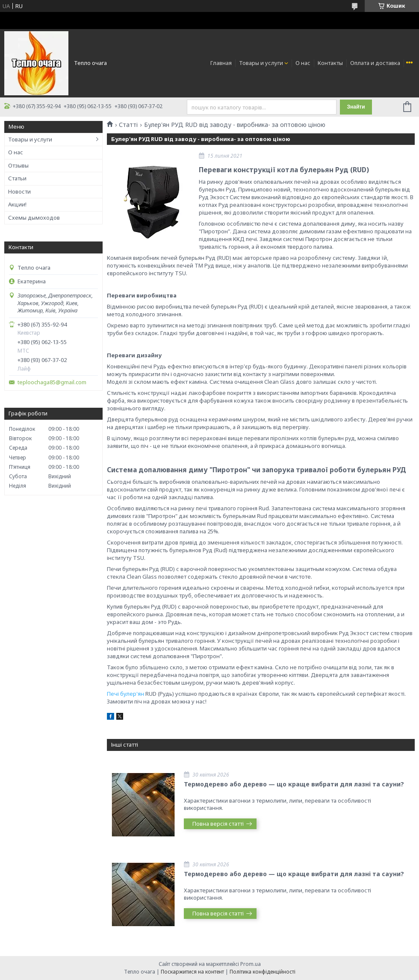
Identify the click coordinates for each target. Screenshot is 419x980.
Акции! (17, 204)
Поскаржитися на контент (192, 972)
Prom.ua (251, 964)
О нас (303, 63)
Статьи (17, 178)
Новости (19, 191)
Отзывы (18, 165)
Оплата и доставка (375, 63)
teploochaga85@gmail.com (52, 382)
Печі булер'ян (125, 694)
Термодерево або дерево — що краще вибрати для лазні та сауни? (294, 784)
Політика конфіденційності (263, 972)
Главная (221, 63)
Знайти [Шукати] (356, 107)
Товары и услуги (261, 63)
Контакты (330, 63)
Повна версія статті (218, 824)
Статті (128, 125)
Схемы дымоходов (34, 218)
